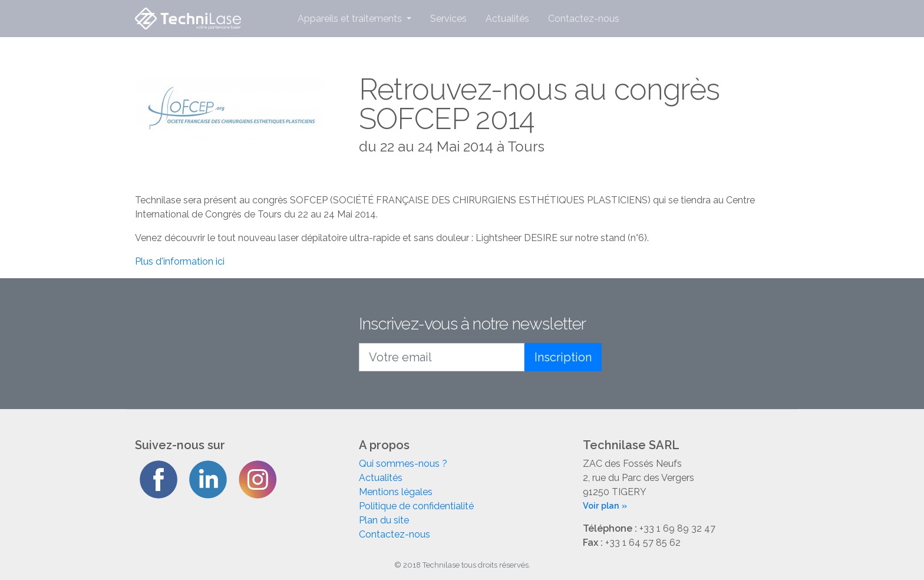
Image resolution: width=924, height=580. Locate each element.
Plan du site (384, 520)
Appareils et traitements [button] (351, 19)
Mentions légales (396, 492)
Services (448, 19)
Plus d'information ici (180, 261)
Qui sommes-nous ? (403, 464)
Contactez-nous (584, 19)
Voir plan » (605, 505)
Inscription (563, 357)
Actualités (507, 19)
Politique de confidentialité (416, 506)
